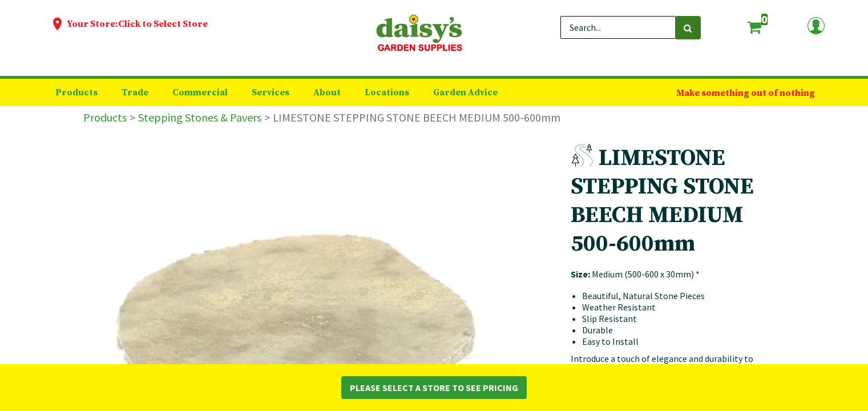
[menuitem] (76, 92)
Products (105, 117)
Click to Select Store (163, 24)
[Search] (688, 28)
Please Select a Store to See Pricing (434, 388)
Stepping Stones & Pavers (200, 117)
